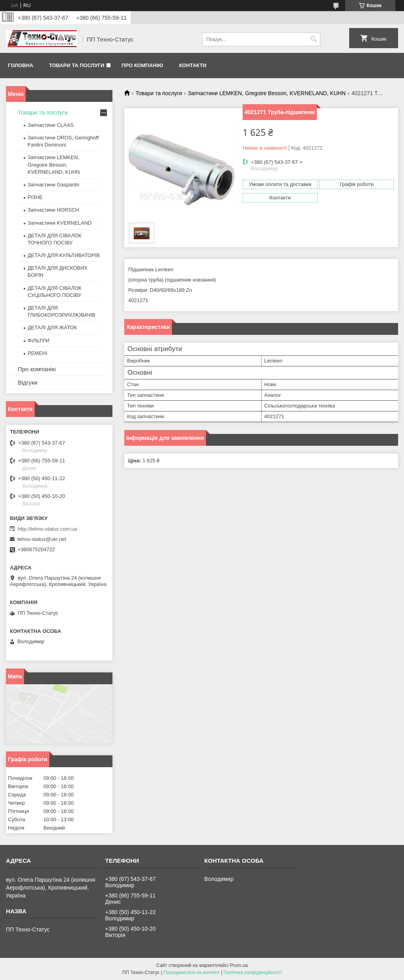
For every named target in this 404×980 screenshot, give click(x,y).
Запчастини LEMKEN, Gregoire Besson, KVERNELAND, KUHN (267, 93)
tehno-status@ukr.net (42, 539)
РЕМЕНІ (37, 353)
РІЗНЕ (35, 197)
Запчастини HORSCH (53, 210)
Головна (21, 65)
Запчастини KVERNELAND (60, 223)
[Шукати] (313, 39)
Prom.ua (239, 965)
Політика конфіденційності (253, 972)
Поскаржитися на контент (191, 972)
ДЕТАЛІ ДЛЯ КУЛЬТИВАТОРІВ (64, 255)
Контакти (193, 65)
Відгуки (28, 382)
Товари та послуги (77, 65)
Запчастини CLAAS (51, 125)
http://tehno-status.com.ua (47, 529)
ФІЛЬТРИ (38, 341)
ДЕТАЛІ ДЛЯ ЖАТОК (52, 328)
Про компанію (142, 65)
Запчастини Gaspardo (53, 185)
